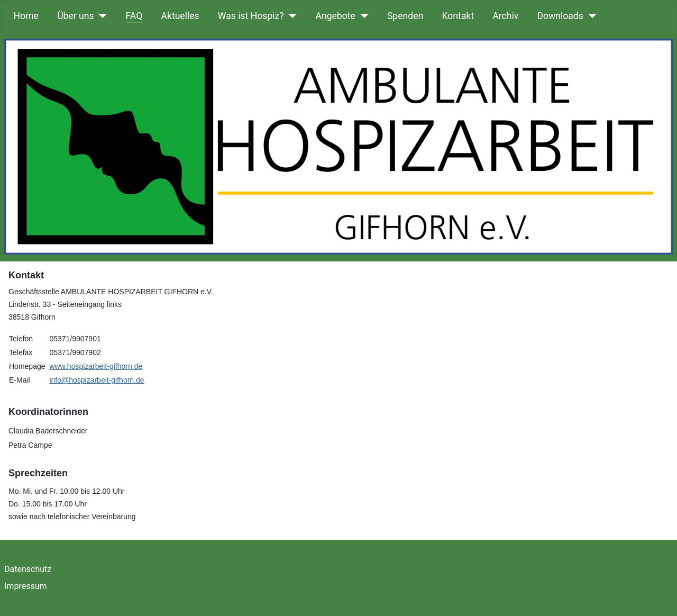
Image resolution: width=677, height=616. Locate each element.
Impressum (26, 586)
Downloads (560, 16)
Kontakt (458, 16)
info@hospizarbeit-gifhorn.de (97, 380)
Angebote (336, 16)
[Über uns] (101, 16)
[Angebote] (362, 16)
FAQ (134, 16)
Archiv (505, 16)
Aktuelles (180, 16)
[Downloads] (590, 16)
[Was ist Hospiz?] (291, 16)
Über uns (75, 16)
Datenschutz (28, 569)
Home (26, 16)
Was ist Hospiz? (251, 16)
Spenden (405, 16)
